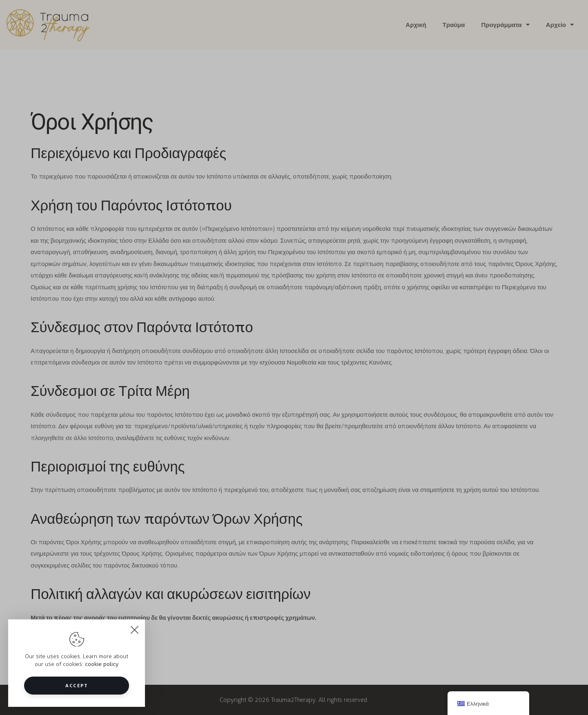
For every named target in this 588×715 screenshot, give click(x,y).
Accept (77, 685)
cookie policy (102, 664)
